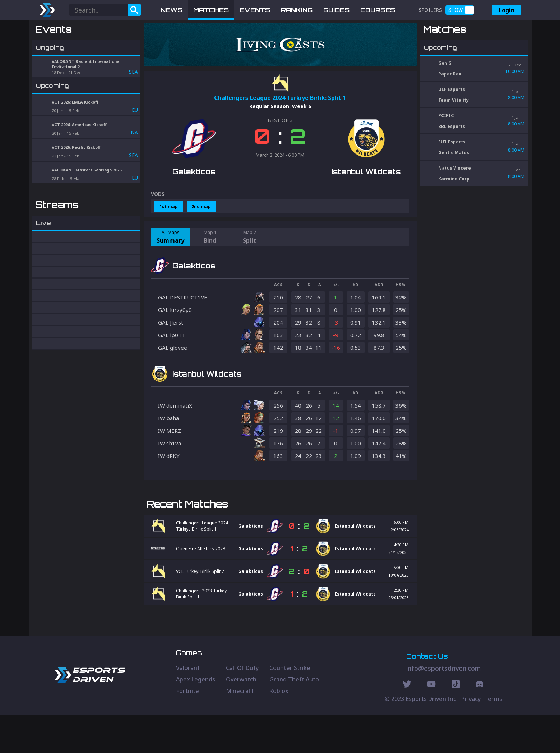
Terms (493, 736)
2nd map (201, 206)
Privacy (471, 736)
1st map (169, 206)
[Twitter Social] (407, 723)
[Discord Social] (456, 723)
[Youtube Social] (431, 723)
